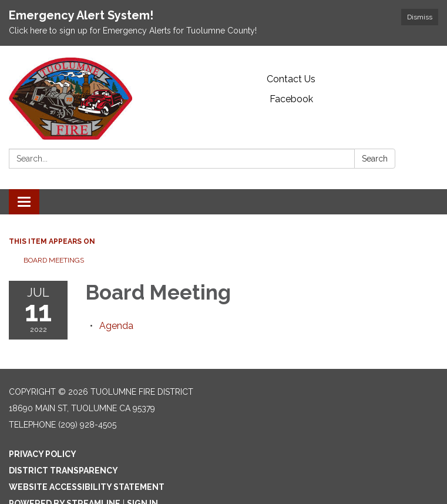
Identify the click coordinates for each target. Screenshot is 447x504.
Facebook (291, 99)
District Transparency (63, 471)
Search (375, 159)
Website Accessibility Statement (87, 487)
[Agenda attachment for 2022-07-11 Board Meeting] (116, 326)
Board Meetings (54, 260)
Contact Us (291, 79)
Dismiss (420, 17)
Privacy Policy (43, 454)
